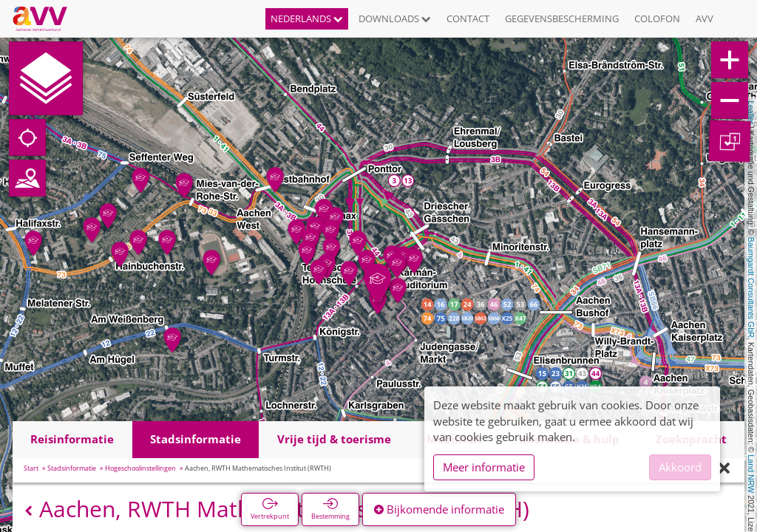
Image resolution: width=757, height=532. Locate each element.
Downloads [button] (395, 18)
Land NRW (751, 474)
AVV (705, 18)
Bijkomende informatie (439, 509)
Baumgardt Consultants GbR (751, 287)
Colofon (657, 18)
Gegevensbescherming (562, 18)
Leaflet (751, 112)
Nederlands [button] (307, 18)
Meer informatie (484, 467)
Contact (468, 18)
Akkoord (680, 467)
